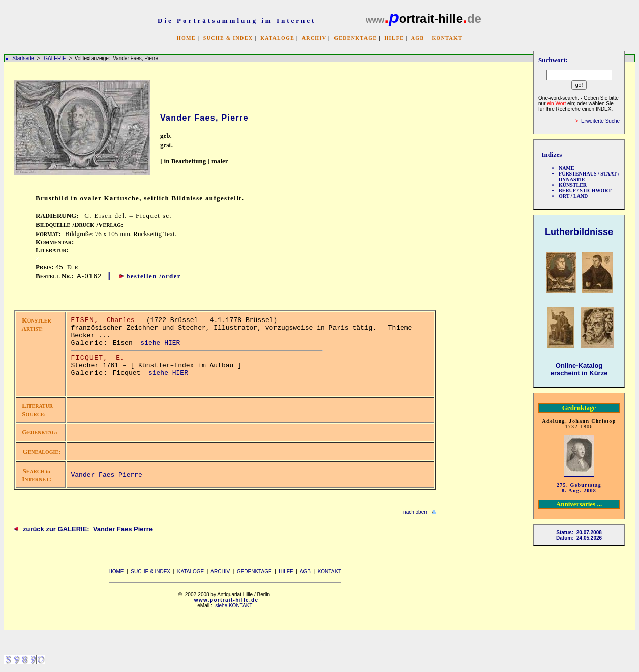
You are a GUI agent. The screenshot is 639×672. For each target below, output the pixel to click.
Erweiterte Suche (600, 121)
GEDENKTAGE (355, 38)
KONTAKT (447, 38)
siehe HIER (160, 343)
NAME (567, 168)
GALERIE (55, 58)
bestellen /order (154, 276)
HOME (186, 38)
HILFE (394, 38)
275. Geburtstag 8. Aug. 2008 (579, 488)
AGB (418, 38)
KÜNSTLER (573, 185)
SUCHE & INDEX (228, 38)
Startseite (23, 58)
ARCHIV (314, 38)
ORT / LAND (573, 196)
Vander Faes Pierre (107, 475)
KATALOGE (277, 38)
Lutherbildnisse (579, 232)
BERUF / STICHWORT (585, 191)
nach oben (415, 512)
